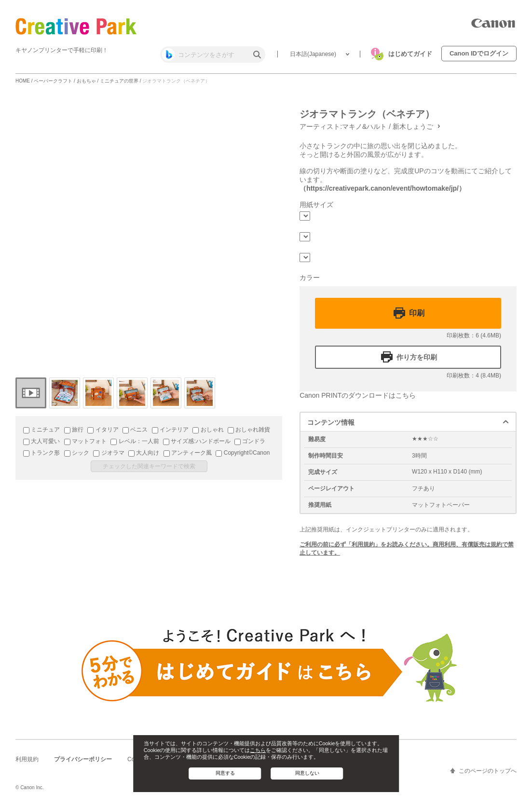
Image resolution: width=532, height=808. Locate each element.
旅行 (74, 430)
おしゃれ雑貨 (249, 430)
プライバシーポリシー (83, 759)
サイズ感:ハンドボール (197, 441)
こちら (258, 750)
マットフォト (85, 441)
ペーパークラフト (53, 81)
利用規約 (27, 759)
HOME (23, 81)
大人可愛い (41, 441)
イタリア (103, 430)
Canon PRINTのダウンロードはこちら (358, 395)
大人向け (144, 453)
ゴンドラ (250, 441)
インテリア (170, 430)
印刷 (417, 313)
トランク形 (41, 453)
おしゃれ (208, 430)
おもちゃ (86, 81)
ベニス (135, 430)
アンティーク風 (188, 453)
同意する (225, 773)
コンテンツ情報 (331, 422)
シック (77, 453)
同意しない (307, 773)
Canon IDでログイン (479, 53)
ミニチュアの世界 (119, 81)
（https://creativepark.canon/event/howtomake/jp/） (382, 188)
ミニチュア (41, 430)
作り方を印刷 (417, 357)
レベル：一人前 (135, 441)
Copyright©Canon (243, 453)
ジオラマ (109, 453)
